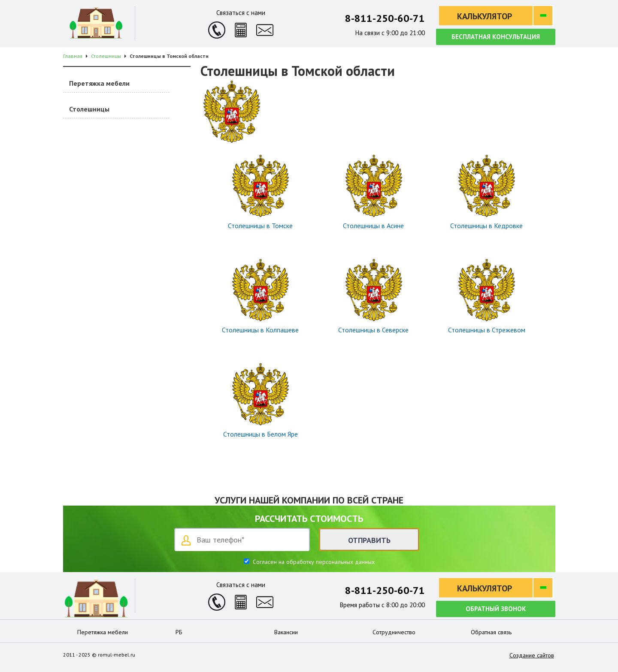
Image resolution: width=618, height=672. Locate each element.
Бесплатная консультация (496, 37)
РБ (179, 632)
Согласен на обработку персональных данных (313, 562)
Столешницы (89, 109)
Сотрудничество (394, 632)
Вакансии (286, 632)
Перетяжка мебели (99, 83)
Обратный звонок (496, 609)
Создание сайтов (532, 655)
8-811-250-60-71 (385, 18)
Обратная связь (491, 632)
